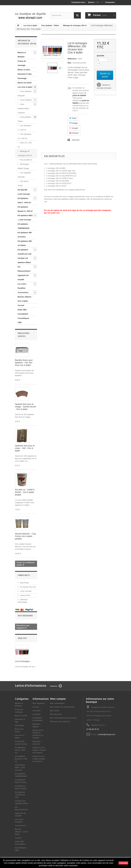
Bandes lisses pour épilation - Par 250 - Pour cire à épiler (24, 363)
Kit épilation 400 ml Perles (25, 235)
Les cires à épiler (25, 87)
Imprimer (76, 140)
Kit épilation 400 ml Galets (25, 243)
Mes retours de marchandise (62, 707)
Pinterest (74, 133)
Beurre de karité (25, 83)
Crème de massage (22, 63)
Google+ (74, 128)
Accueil (21, 305)
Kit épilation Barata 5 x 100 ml (25, 209)
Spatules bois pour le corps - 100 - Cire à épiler (25, 448)
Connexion (110, 2)
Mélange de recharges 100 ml (25, 153)
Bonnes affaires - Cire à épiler (25, 299)
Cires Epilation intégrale (25, 93)
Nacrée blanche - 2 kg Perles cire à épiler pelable (25, 536)
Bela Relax (24, 583)
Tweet (73, 118)
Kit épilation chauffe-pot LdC (25, 252)
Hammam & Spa (25, 74)
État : (70, 63)
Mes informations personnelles (64, 718)
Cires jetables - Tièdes (25, 119)
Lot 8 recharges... (23, 661)
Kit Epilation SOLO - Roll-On (24, 200)
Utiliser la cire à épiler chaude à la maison (39, 750)
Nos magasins (25, 616)
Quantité (100, 56)
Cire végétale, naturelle (25, 175)
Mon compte (58, 699)
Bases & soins (24, 70)
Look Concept (26, 591)
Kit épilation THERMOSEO (24, 226)
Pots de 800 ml (26, 160)
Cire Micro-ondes (23, 183)
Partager (74, 123)
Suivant (60, 68)
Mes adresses (56, 714)
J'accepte (123, 863)
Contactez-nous (78, 2)
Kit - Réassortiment (24, 269)
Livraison (37, 711)
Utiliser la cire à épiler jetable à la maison (39, 759)
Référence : (73, 59)
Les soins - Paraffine (22, 286)
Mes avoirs (55, 711)
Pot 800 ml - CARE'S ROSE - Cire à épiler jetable (25, 492)
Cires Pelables (26, 100)
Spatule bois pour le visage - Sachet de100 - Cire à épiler (25, 407)
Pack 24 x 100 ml (25, 145)
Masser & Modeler (22, 55)
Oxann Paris (25, 595)
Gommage (22, 78)
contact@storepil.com (106, 734)
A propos (37, 714)
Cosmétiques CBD (23, 320)
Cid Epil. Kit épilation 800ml (24, 260)
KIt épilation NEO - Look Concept (25, 218)
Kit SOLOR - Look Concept (24, 192)
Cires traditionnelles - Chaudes (24, 108)
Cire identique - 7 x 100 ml (25, 128)
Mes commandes (57, 703)
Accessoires (23, 292)
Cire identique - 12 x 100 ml (25, 136)
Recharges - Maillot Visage (24, 166)
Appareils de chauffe (23, 277)
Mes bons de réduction (60, 722)
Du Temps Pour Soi (28, 587)
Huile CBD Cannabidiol (23, 312)
